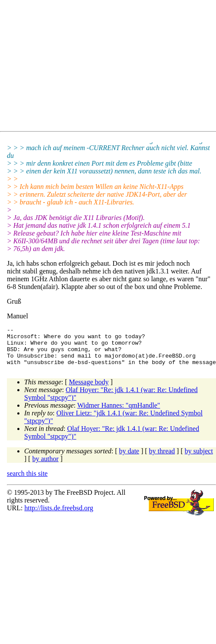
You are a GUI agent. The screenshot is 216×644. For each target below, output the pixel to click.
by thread (162, 459)
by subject (199, 459)
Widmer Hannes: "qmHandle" (119, 413)
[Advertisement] (84, 67)
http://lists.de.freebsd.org (59, 516)
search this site (27, 481)
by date (129, 459)
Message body (89, 390)
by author (46, 467)
